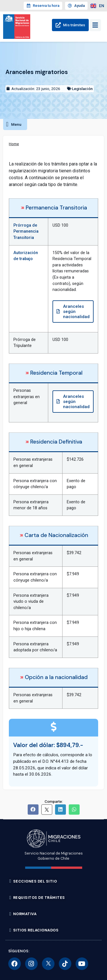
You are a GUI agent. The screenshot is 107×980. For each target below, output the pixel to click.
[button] (15, 124)
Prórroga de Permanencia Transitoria (26, 231)
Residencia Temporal (56, 373)
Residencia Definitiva (56, 442)
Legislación (82, 89)
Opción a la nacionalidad (56, 677)
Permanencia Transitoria (56, 208)
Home (14, 144)
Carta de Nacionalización (56, 535)
